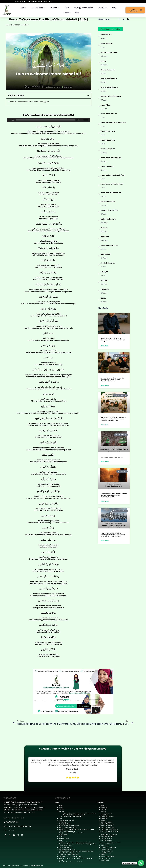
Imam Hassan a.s (106, 838)
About (67, 8)
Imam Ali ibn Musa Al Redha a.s (110, 842)
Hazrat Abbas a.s (106, 853)
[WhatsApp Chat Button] (141, 863)
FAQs (114, 8)
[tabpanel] (73, 769)
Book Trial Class (38, 8)
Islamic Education (106, 826)
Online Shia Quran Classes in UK (69, 853)
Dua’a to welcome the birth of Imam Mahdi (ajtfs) (29, 102)
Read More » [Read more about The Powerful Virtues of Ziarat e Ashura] (105, 462)
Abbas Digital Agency (37, 866)
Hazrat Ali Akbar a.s (107, 851)
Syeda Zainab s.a (106, 813)
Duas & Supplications (107, 856)
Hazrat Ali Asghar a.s (107, 849)
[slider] (46, 120)
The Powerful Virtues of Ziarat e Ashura (113, 457)
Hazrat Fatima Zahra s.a (108, 847)
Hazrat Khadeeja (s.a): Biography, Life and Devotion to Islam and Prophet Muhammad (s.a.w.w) (114, 495)
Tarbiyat (103, 811)
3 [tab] (73, 787)
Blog (77, 12)
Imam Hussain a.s (106, 837)
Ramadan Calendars (107, 817)
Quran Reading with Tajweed (72, 817)
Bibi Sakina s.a (105, 858)
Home (23, 8)
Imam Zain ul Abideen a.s (109, 827)
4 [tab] (76, 787)
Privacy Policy (63, 835)
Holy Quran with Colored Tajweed (69, 826)
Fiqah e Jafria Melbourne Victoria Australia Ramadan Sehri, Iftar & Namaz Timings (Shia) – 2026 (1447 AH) (113, 535)
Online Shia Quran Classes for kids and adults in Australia (77, 851)
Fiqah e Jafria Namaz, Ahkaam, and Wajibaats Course (80, 813)
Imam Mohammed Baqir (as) (110, 831)
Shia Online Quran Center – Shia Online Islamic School (76, 842)
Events (103, 855)
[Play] (9, 120)
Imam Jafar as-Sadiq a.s (109, 835)
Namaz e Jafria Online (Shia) (68, 827)
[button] (132, 2)
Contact (67, 12)
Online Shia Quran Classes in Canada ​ (71, 856)
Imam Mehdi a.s (106, 833)
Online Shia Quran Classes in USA (69, 855)
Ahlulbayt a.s (105, 860)
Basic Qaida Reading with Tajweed (74, 815)
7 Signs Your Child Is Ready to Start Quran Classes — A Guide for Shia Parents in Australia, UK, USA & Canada (114, 419)
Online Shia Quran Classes (67, 849)
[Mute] (82, 120)
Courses (55, 8)
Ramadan (104, 818)
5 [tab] (79, 787)
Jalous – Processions (107, 824)
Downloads (103, 8)
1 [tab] (67, 787)
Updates (103, 809)
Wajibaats (104, 808)
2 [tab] (70, 787)
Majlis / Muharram (106, 822)
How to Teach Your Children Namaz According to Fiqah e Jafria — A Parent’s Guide (113, 340)
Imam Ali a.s (105, 846)
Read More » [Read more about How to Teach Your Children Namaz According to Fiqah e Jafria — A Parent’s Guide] (105, 346)
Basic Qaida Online (65, 824)
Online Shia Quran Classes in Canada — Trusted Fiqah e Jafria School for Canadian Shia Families (113, 379)
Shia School (104, 815)
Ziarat (102, 806)
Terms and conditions (66, 847)
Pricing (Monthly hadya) (84, 8)
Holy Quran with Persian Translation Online (72, 833)
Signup (61, 837)
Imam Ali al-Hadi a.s (107, 844)
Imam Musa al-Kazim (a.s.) (109, 829)
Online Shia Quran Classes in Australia (71, 862)
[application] (48, 120)
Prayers (103, 820)
